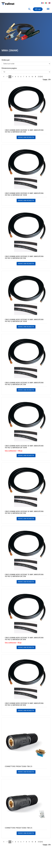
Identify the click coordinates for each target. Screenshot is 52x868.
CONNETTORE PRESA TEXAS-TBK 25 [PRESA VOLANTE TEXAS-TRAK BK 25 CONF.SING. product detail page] (19, 828)
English (49, 3)
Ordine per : (6, 60)
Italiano (46, 3)
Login (39, 9)
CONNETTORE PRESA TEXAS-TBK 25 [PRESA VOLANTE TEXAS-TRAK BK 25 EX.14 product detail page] (19, 766)
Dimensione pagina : (10, 68)
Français (42, 3)
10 (32, 77)
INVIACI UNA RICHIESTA (26, 137)
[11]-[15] (40, 77)
